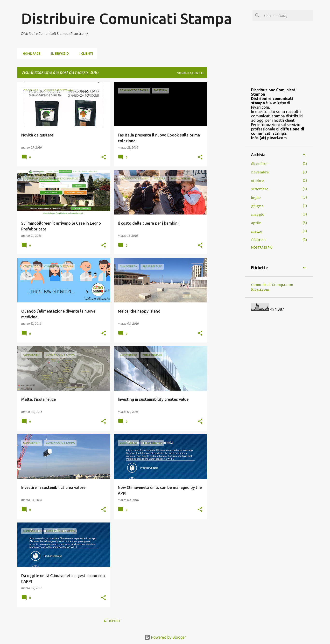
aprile (256, 223)
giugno (257, 206)
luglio (256, 198)
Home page (30, 54)
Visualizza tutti (190, 73)
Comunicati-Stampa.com (272, 285)
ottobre (257, 181)
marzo (257, 231)
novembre (260, 172)
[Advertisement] (226, 154)
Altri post (112, 621)
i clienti (85, 54)
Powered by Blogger (165, 637)
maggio (258, 215)
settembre (260, 189)
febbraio (258, 240)
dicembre (259, 164)
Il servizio (59, 54)
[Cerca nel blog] (288, 15)
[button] (104, 157)
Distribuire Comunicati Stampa (127, 18)
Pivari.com (260, 289)
